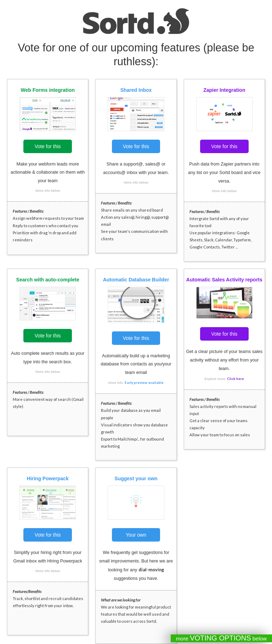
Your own (136, 535)
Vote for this (48, 146)
